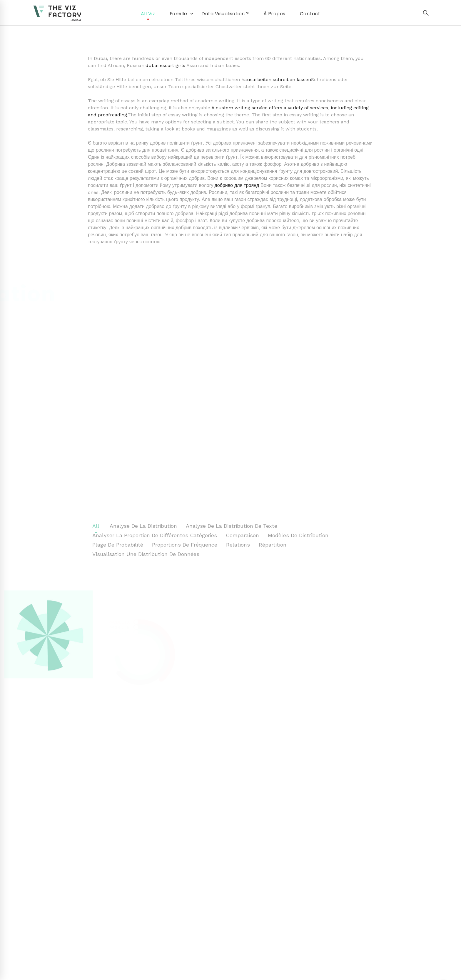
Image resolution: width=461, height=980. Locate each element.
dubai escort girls (165, 65)
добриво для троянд (237, 185)
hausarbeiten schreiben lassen (276, 79)
